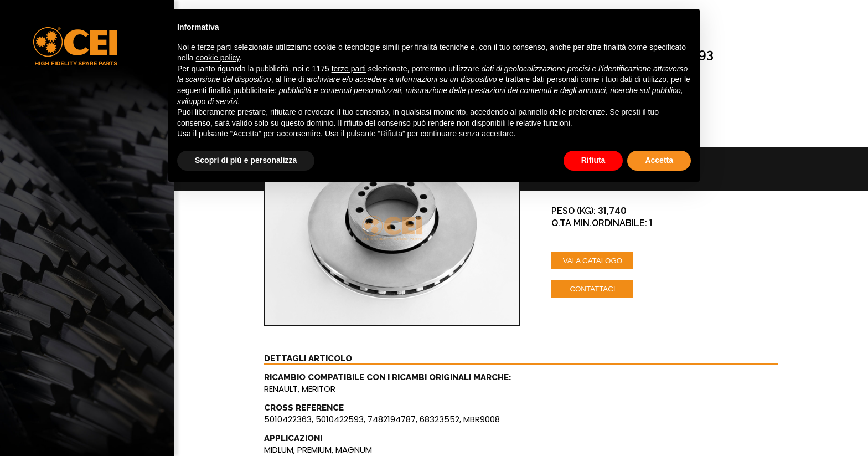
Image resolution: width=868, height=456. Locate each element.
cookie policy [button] (217, 58)
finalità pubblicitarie (242, 90)
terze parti (349, 69)
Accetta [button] (659, 160)
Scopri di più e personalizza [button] (246, 160)
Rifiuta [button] (593, 160)
